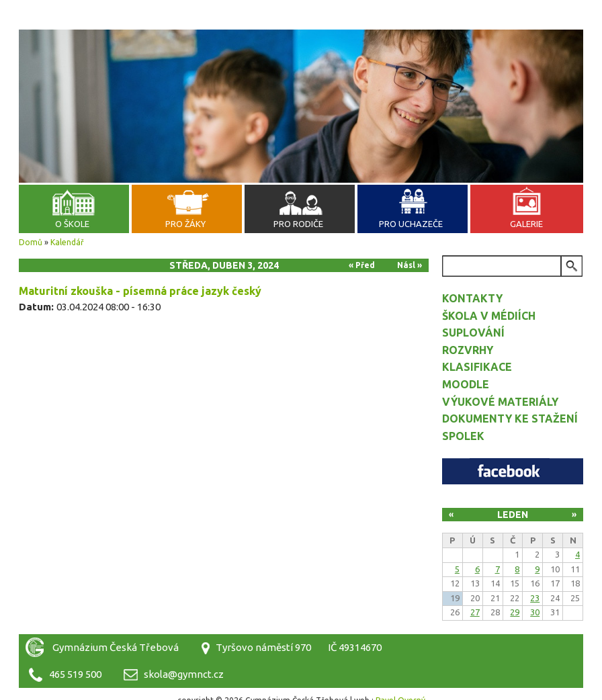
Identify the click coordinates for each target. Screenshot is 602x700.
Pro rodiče (298, 224)
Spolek (463, 436)
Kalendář (67, 242)
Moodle (466, 384)
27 (475, 612)
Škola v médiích (489, 316)
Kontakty (472, 298)
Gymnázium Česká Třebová (301, 47)
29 (515, 612)
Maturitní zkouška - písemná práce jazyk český (140, 291)
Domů (31, 242)
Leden (513, 515)
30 (535, 612)
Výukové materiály (500, 402)
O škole (72, 224)
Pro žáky (185, 224)
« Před (362, 265)
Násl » (410, 265)
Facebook (513, 471)
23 (535, 598)
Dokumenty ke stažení (510, 419)
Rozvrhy (468, 350)
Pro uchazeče (411, 224)
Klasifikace (477, 367)
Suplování (473, 333)
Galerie (526, 224)
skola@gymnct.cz (184, 674)
